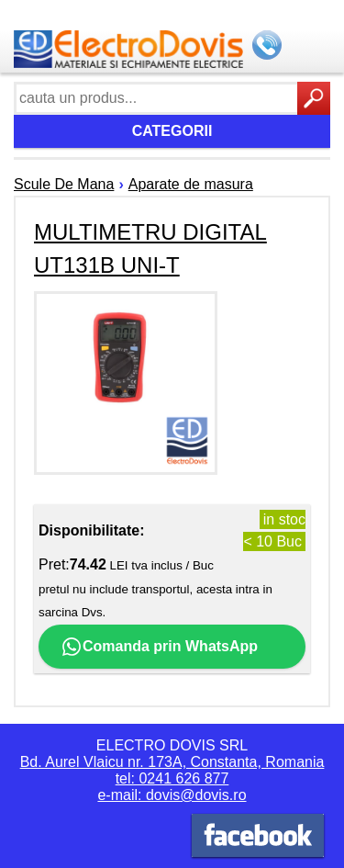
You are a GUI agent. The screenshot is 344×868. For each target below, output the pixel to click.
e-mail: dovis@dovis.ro (172, 795)
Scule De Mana (64, 184)
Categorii (172, 131)
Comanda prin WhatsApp (159, 647)
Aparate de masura (191, 184)
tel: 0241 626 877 (172, 778)
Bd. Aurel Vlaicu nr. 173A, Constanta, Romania (172, 762)
